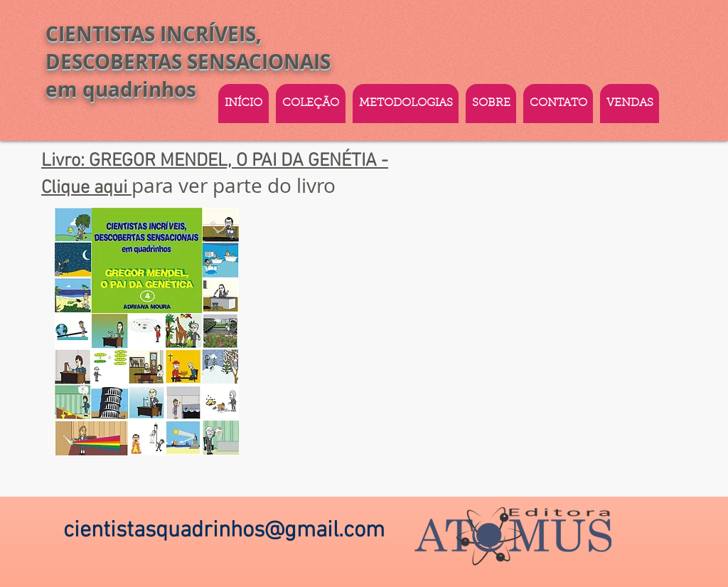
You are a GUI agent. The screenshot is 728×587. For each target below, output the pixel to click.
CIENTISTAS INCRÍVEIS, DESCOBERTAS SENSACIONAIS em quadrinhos (188, 62)
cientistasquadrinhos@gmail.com (224, 531)
